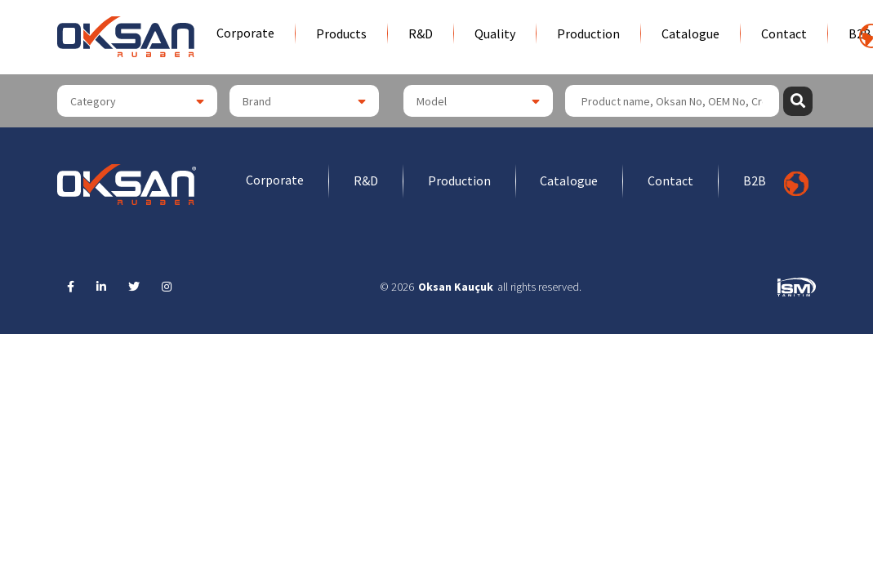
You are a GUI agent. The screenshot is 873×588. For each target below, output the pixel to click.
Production (588, 33)
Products (341, 33)
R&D (421, 33)
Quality (495, 33)
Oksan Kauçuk (456, 287)
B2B (755, 181)
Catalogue (690, 33)
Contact (784, 33)
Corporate (245, 33)
